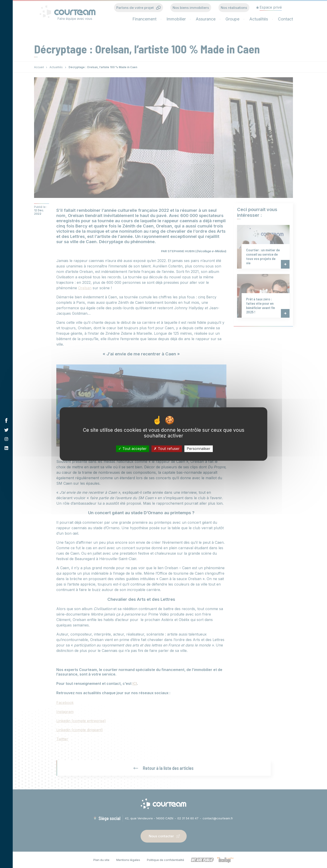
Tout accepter (133, 449)
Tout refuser (167, 449)
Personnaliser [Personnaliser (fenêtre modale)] (199, 449)
